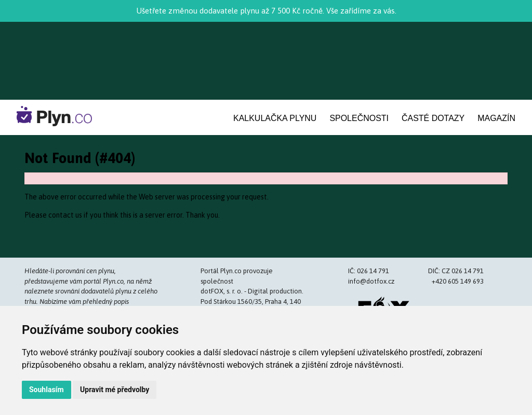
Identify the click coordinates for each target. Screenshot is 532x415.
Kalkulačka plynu (275, 118)
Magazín (496, 118)
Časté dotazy (433, 118)
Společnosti (359, 118)
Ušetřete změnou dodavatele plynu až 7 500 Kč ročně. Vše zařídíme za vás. (266, 11)
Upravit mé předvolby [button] (115, 390)
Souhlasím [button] (46, 390)
